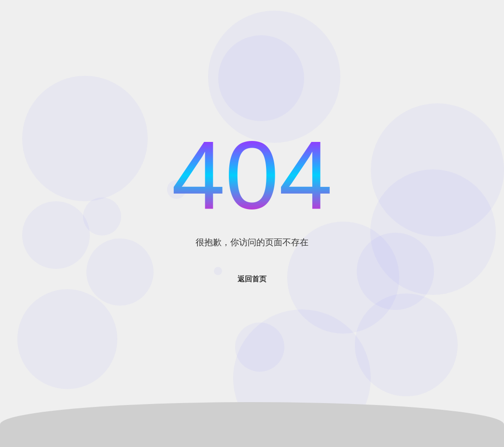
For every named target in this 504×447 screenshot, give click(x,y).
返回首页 (252, 279)
